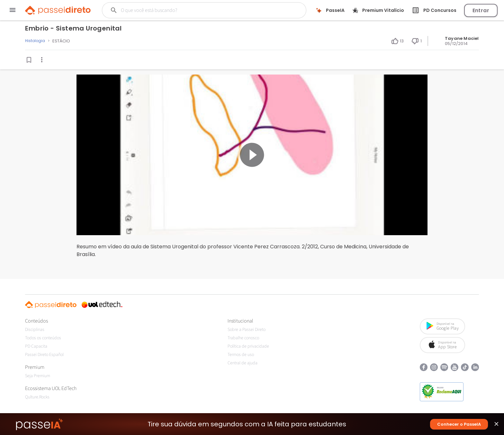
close (496, 426)
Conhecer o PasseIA (459, 424)
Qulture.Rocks (37, 397)
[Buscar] (193, 10)
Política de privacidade (248, 346)
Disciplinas (35, 330)
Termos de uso (241, 355)
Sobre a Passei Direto (247, 330)
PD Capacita (36, 346)
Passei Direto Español (44, 355)
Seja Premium (38, 376)
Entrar (481, 10)
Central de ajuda (243, 363)
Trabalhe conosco (243, 338)
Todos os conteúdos (43, 338)
